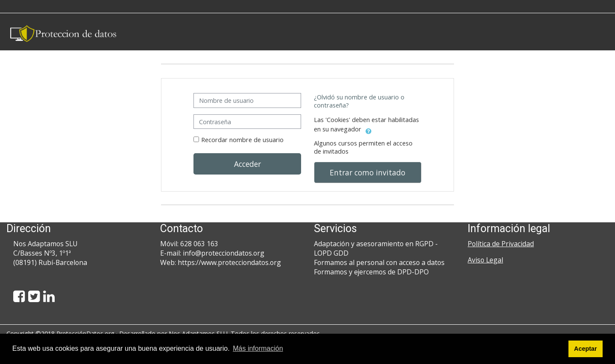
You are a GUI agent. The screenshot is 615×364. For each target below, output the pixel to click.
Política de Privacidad (501, 244)
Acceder (247, 164)
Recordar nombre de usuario (242, 140)
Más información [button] (258, 348)
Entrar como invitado (368, 172)
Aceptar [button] (586, 349)
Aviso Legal (485, 260)
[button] (369, 130)
